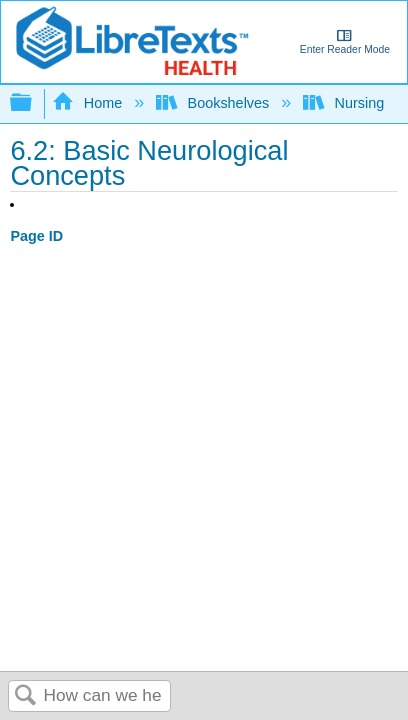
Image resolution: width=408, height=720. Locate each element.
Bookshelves (214, 103)
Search (26, 696)
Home (89, 103)
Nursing (345, 103)
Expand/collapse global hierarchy (34, 103)
